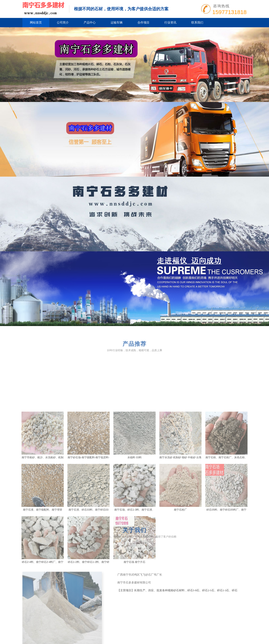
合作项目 (143, 22)
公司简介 (63, 22)
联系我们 (197, 22)
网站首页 (36, 22)
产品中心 (90, 22)
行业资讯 (170, 22)
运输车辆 (117, 22)
